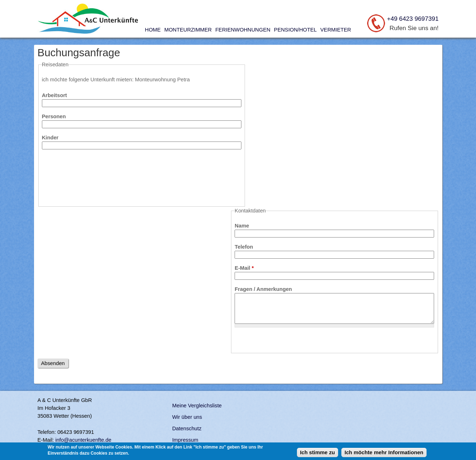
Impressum (185, 440)
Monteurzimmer (188, 30)
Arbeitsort (54, 95)
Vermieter (336, 30)
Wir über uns (187, 417)
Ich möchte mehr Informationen (384, 452)
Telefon (244, 247)
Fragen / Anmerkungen (263, 289)
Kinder (50, 138)
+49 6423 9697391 (413, 19)
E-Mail (244, 268)
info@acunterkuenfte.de (83, 440)
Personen (54, 116)
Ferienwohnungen (243, 30)
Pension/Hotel (295, 30)
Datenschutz (187, 428)
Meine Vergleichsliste (197, 406)
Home (153, 30)
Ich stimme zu (318, 452)
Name (242, 226)
